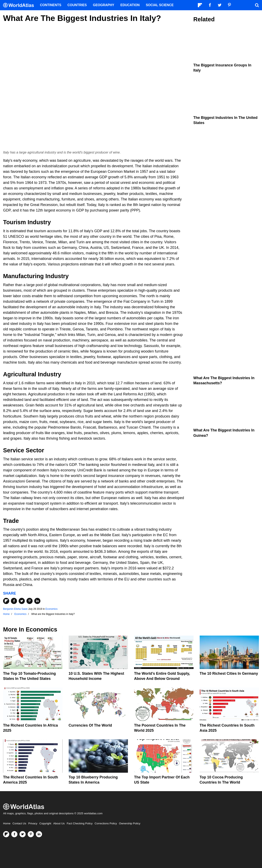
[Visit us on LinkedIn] (39, 834)
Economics (52, 609)
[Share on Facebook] (14, 601)
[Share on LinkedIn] (37, 601)
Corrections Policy (106, 823)
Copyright (45, 823)
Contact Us (19, 823)
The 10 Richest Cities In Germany (229, 673)
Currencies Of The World (90, 725)
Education (130, 5)
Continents (51, 5)
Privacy (33, 823)
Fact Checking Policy (80, 823)
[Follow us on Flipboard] (6, 834)
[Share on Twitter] (22, 601)
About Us (59, 823)
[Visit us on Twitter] (23, 834)
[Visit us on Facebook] (14, 834)
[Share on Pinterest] (30, 601)
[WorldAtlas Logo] (20, 5)
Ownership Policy (130, 823)
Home (7, 823)
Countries (77, 5)
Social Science (160, 5)
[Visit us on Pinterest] (31, 834)
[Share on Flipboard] (6, 601)
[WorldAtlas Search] (257, 5)
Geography (104, 5)
